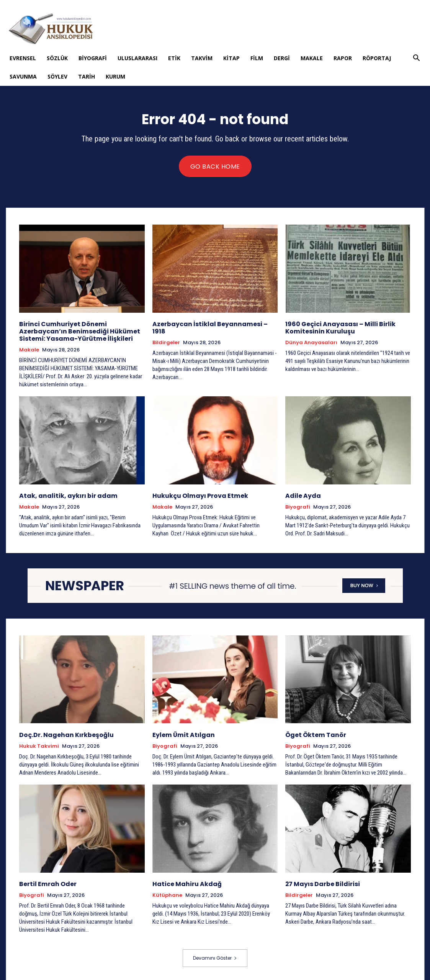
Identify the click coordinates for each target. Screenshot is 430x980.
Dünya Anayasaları (311, 342)
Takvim (202, 58)
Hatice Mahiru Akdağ (185, 881)
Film (257, 58)
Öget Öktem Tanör (314, 733)
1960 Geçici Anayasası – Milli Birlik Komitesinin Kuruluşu (337, 327)
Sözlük (57, 58)
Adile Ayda (302, 494)
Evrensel (23, 58)
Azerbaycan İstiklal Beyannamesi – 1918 (213, 324)
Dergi (282, 58)
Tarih (87, 76)
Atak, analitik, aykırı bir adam (64, 494)
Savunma (23, 76)
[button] (417, 59)
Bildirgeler (166, 335)
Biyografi (93, 58)
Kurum (115, 76)
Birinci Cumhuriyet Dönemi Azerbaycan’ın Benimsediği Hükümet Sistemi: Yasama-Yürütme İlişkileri (76, 331)
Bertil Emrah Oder (46, 881)
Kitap (231, 58)
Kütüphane (167, 893)
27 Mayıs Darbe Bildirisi (320, 881)
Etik (174, 58)
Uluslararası (137, 58)
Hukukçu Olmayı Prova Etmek (198, 494)
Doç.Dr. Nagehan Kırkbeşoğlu (64, 733)
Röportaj (377, 58)
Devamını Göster (215, 956)
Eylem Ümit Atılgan (181, 733)
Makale (312, 58)
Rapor (343, 58)
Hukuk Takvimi (39, 744)
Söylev (57, 76)
